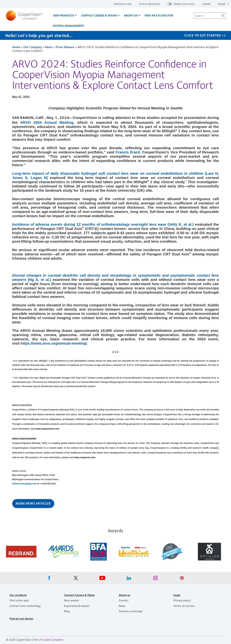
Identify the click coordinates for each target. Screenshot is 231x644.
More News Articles (33, 503)
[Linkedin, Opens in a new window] (129, 579)
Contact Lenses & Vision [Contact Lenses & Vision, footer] (79, 595)
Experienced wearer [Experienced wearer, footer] (77, 606)
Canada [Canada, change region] (206, 4)
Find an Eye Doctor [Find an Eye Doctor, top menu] (150, 4)
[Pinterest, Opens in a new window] (182, 579)
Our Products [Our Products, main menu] (64, 15)
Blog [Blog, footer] (67, 611)
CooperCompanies (53, 639)
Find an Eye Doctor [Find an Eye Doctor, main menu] (159, 15)
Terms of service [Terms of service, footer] (184, 606)
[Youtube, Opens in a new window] (102, 579)
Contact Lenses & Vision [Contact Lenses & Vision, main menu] (99, 15)
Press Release (65, 47)
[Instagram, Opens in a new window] (155, 579)
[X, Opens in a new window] (76, 579)
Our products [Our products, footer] (18, 595)
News (49, 47)
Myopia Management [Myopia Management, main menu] (69, 26)
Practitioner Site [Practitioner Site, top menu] (123, 4)
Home (16, 47)
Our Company (33, 47)
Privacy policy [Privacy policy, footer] (182, 600)
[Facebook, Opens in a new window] (49, 579)
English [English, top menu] (222, 4)
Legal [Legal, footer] (177, 595)
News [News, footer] (122, 606)
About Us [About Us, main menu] (131, 15)
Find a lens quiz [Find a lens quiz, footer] (19, 600)
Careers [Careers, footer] (124, 600)
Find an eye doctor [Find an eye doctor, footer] (21, 618)
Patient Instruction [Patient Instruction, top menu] (184, 4)
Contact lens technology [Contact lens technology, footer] (25, 606)
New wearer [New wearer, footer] (72, 600)
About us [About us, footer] (125, 595)
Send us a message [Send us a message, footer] (131, 611)
